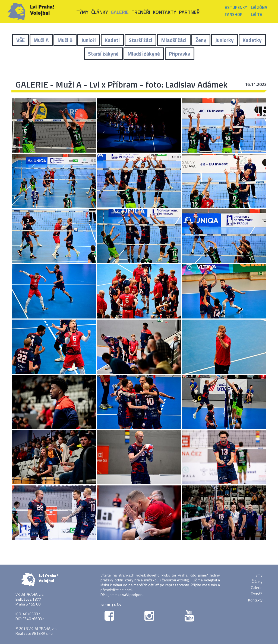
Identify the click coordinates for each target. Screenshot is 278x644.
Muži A (41, 40)
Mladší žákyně (144, 54)
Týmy (258, 575)
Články (257, 581)
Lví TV (257, 15)
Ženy (201, 40)
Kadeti (112, 40)
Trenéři (257, 594)
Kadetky (252, 40)
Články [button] (100, 12)
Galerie (257, 587)
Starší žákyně (103, 54)
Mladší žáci (174, 40)
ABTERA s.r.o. (43, 633)
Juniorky (225, 40)
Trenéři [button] (141, 12)
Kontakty (165, 12)
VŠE (20, 40)
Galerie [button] (120, 12)
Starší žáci (140, 40)
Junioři (89, 40)
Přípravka (180, 54)
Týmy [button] (82, 12)
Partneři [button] (190, 12)
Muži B (65, 40)
